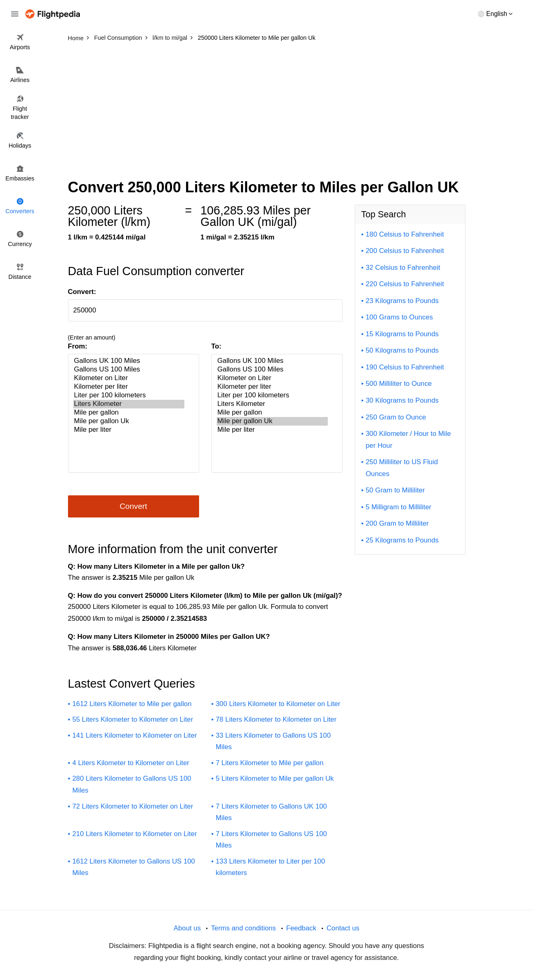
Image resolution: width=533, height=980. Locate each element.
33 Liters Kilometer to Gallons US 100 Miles (273, 741)
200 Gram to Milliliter (397, 523)
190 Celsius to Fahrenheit (405, 367)
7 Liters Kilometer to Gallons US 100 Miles (271, 840)
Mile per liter (129, 430)
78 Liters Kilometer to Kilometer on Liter (276, 719)
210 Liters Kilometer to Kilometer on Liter (135, 834)
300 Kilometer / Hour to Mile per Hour (408, 440)
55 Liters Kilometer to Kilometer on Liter (133, 719)
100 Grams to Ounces (399, 317)
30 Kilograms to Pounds (402, 400)
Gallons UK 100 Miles (129, 361)
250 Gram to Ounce (396, 417)
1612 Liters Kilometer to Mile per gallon (132, 704)
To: (217, 346)
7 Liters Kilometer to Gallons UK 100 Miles (271, 812)
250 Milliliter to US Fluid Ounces (402, 468)
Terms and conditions (244, 928)
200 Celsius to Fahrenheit (405, 251)
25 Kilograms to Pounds (402, 540)
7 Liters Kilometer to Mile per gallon (270, 763)
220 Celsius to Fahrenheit (405, 284)
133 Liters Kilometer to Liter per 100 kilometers (271, 867)
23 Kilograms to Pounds (402, 301)
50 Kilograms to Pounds (402, 350)
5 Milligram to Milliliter (399, 507)
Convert (133, 506)
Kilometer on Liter (129, 378)
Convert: (82, 292)
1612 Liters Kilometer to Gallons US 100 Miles (134, 867)
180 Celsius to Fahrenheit (405, 234)
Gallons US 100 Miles (129, 370)
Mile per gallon (129, 413)
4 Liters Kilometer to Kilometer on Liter (131, 763)
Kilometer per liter (129, 387)
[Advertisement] (267, 107)
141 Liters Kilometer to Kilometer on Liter (135, 735)
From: (78, 346)
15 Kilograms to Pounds (402, 334)
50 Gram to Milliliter (396, 490)
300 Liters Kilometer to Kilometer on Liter (278, 704)
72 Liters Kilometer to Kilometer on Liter (133, 806)
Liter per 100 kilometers (129, 395)
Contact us (343, 928)
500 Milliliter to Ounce (399, 384)
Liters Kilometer (129, 404)
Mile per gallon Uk (129, 421)
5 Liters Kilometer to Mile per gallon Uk (275, 778)
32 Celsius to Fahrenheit (403, 268)
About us (187, 928)
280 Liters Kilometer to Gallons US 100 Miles (132, 784)
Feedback (301, 928)
